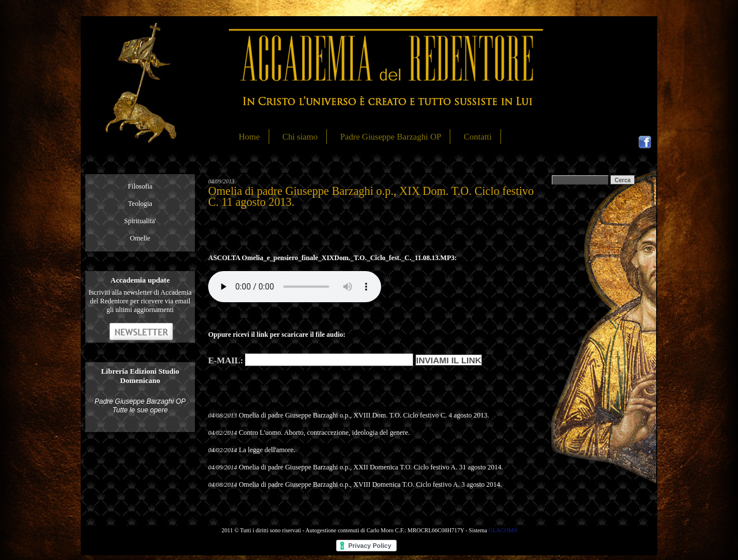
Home (249, 137)
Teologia (140, 204)
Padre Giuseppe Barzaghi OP (391, 137)
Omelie (140, 238)
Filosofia (140, 186)
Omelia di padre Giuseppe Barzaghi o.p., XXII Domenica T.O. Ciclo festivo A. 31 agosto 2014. (371, 467)
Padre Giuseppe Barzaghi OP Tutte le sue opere (140, 406)
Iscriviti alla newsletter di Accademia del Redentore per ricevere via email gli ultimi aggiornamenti (140, 301)
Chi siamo (300, 137)
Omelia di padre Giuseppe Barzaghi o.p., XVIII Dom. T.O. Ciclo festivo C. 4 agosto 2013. (364, 415)
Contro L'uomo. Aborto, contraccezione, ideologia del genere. (324, 433)
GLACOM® (503, 530)
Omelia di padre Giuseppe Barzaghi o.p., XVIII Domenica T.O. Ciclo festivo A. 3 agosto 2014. (370, 484)
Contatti (477, 137)
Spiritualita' (140, 221)
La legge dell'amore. (267, 450)
